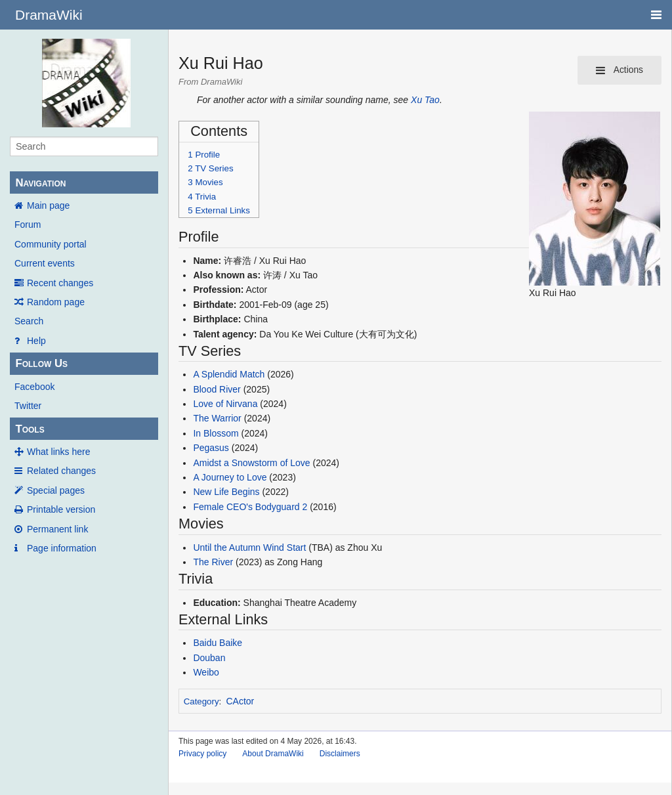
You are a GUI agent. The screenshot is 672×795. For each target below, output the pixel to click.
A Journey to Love (230, 477)
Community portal (51, 244)
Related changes (61, 471)
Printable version (61, 509)
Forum (28, 225)
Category (201, 701)
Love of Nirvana (225, 404)
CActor (241, 701)
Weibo (206, 672)
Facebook (34, 387)
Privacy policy (202, 754)
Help (36, 341)
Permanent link (57, 529)
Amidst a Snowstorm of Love (251, 463)
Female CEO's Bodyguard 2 (250, 507)
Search (29, 321)
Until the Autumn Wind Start (249, 548)
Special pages (56, 490)
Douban (209, 658)
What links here (58, 452)
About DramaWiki (273, 754)
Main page (48, 205)
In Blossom (216, 433)
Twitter (28, 406)
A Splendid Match (229, 374)
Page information (62, 548)
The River (213, 562)
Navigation (40, 183)
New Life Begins (226, 492)
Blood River (217, 389)
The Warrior (217, 418)
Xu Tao (425, 100)
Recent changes (60, 283)
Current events (45, 263)
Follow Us (41, 363)
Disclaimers (340, 754)
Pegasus (211, 448)
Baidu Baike (218, 643)
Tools (30, 429)
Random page (56, 302)
